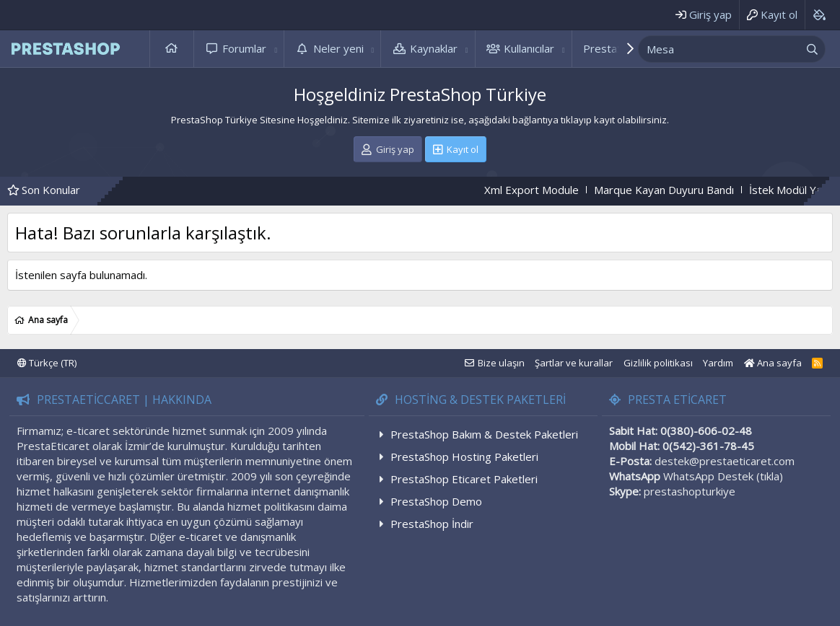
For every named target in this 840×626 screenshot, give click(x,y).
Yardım (718, 363)
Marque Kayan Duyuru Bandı (680, 190)
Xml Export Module (547, 190)
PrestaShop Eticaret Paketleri (464, 479)
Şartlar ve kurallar (574, 363)
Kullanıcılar (529, 48)
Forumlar (244, 48)
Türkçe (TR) (47, 363)
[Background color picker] (819, 15)
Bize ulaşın (501, 363)
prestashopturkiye (690, 491)
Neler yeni (338, 48)
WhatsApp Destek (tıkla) (723, 476)
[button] (276, 49)
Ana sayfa (172, 49)
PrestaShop (612, 48)
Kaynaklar (434, 48)
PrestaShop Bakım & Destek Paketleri (484, 434)
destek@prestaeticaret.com (725, 461)
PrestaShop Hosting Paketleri (464, 457)
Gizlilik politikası (658, 363)
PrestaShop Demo (436, 501)
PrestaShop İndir (432, 524)
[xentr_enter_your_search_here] (719, 49)
